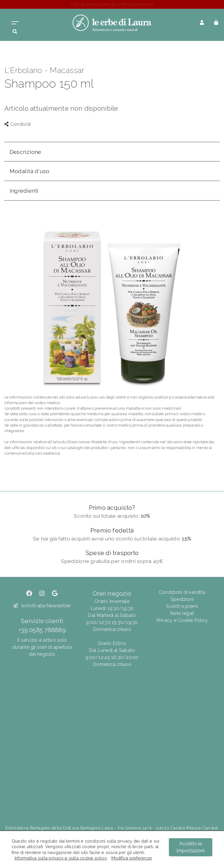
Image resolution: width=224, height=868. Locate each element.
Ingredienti (24, 191)
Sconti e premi (182, 606)
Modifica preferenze (132, 858)
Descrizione (26, 152)
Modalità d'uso (29, 171)
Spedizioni (182, 599)
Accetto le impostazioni (191, 847)
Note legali (182, 613)
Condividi (17, 124)
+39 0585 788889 (42, 630)
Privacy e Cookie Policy (182, 620)
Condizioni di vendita (182, 592)
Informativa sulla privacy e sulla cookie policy (61, 858)
